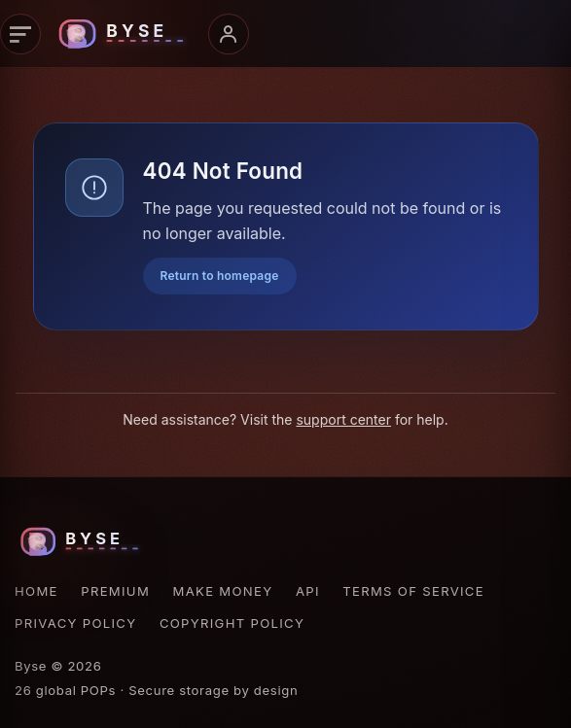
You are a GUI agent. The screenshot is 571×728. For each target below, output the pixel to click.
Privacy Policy (75, 623)
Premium (115, 591)
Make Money (223, 591)
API (308, 591)
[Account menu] (229, 34)
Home (36, 591)
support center (343, 419)
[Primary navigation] (20, 34)
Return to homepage (220, 276)
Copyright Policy (232, 623)
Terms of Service (413, 591)
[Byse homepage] (125, 34)
